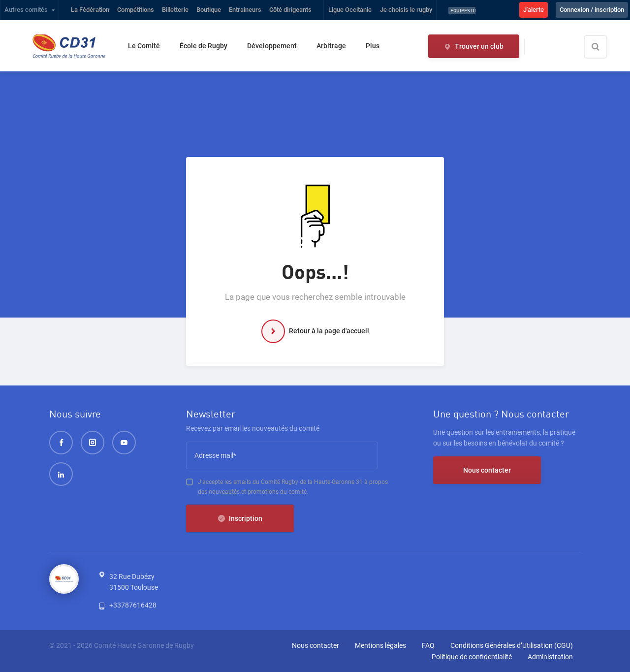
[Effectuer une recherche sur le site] (604, 47)
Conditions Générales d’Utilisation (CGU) (512, 645)
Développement (272, 46)
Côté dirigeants (290, 10)
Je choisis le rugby (406, 10)
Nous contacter (487, 470)
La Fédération (90, 10)
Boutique (209, 10)
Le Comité (144, 46)
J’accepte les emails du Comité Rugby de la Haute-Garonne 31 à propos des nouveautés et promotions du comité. (293, 487)
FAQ (428, 645)
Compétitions (136, 10)
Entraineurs (245, 10)
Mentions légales (380, 645)
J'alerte (534, 10)
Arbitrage (331, 46)
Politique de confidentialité (472, 657)
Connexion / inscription (592, 10)
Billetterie (175, 10)
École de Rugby (204, 46)
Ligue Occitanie (350, 10)
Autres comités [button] (26, 10)
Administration (550, 657)
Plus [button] (373, 46)
